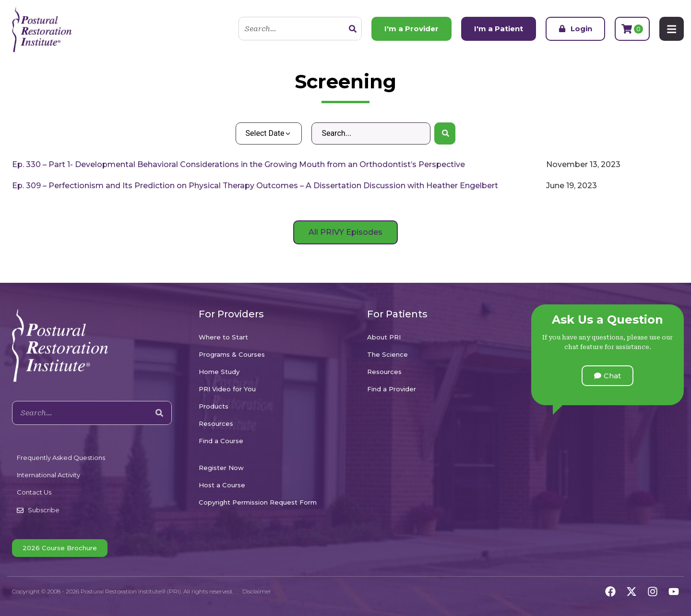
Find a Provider (392, 389)
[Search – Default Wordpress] (371, 133)
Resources (216, 423)
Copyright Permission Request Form (258, 502)
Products (214, 406)
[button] (608, 376)
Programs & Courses (232, 354)
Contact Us (34, 492)
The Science (387, 354)
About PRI (384, 337)
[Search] (352, 29)
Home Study (219, 372)
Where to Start (223, 337)
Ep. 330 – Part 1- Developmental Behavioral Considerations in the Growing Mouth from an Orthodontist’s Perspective (238, 164)
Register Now (221, 468)
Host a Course (222, 485)
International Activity (48, 475)
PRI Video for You (227, 389)
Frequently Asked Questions (61, 458)
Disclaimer (257, 591)
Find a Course (221, 441)
